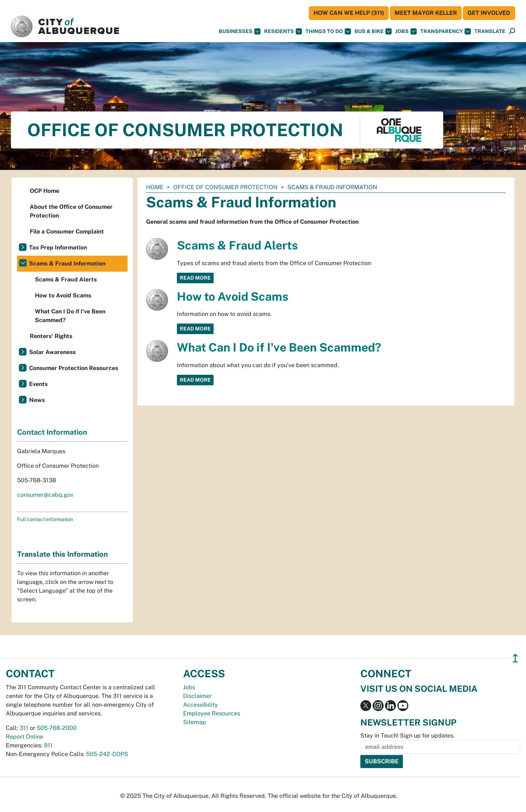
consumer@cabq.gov (45, 495)
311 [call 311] (24, 728)
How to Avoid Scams (233, 297)
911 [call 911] (48, 745)
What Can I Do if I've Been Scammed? (279, 347)
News (37, 400)
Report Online (25, 737)
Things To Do (328, 31)
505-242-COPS (107, 754)
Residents (283, 31)
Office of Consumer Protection (225, 187)
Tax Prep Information (58, 247)
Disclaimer (197, 696)
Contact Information (52, 432)
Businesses (240, 31)
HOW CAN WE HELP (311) (349, 13)
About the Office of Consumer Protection (71, 211)
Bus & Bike (373, 31)
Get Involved (489, 13)
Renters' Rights (51, 336)
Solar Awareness (52, 352)
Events (38, 384)
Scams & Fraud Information (67, 263)
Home (155, 187)
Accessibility (201, 705)
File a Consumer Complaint (67, 232)
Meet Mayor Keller (426, 13)
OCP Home (44, 191)
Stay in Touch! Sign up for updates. (408, 736)
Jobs (406, 31)
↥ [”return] (515, 658)
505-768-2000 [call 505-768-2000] (57, 728)
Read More (195, 278)
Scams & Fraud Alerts (237, 245)
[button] (490, 31)
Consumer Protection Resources (74, 368)
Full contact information (45, 519)
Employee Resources (212, 713)
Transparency (446, 31)
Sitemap (195, 722)
